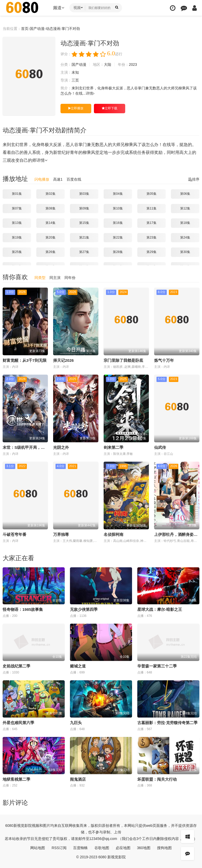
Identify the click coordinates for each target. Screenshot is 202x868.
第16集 (118, 223)
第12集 (185, 208)
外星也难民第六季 (18, 723)
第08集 (50, 208)
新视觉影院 (23, 825)
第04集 (118, 194)
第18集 (185, 223)
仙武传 (160, 447)
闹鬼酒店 (78, 779)
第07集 (17, 208)
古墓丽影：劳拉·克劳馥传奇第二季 (167, 723)
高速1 (58, 179)
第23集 (151, 238)
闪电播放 (42, 179)
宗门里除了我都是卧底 (123, 360)
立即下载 (110, 108)
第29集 (151, 252)
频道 (59, 8)
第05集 (151, 194)
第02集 (50, 194)
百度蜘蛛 (80, 848)
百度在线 (74, 179)
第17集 (151, 223)
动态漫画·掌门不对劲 (63, 29)
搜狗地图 (164, 848)
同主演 (55, 278)
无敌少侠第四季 (84, 609)
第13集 (17, 223)
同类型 (40, 278)
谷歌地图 (102, 848)
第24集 (185, 238)
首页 (25, 29)
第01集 (17, 194)
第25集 (17, 252)
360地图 (144, 848)
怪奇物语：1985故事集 (23, 609)
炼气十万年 (164, 360)
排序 (194, 179)
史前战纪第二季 (16, 666)
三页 (75, 80)
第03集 (84, 194)
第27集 (84, 252)
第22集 (118, 238)
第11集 (151, 208)
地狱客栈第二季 (16, 779)
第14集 (50, 223)
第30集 (185, 252)
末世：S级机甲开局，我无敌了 (30, 447)
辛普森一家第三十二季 (157, 666)
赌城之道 (78, 666)
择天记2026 (63, 360)
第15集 (84, 223)
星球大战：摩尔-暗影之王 (160, 609)
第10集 (118, 208)
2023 (133, 64)
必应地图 (123, 848)
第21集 (84, 238)
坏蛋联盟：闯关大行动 (157, 779)
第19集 (17, 238)
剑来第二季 (113, 447)
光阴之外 (61, 447)
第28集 (118, 252)
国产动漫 (37, 29)
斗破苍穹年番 (14, 534)
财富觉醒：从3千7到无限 (25, 360)
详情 (90, 93)
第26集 (50, 252)
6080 (9, 825)
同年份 (70, 278)
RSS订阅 (59, 848)
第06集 (185, 194)
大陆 (108, 64)
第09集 (84, 208)
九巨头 (76, 723)
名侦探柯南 (113, 534)
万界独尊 (61, 534)
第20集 (50, 238)
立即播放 (76, 108)
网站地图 (38, 848)
